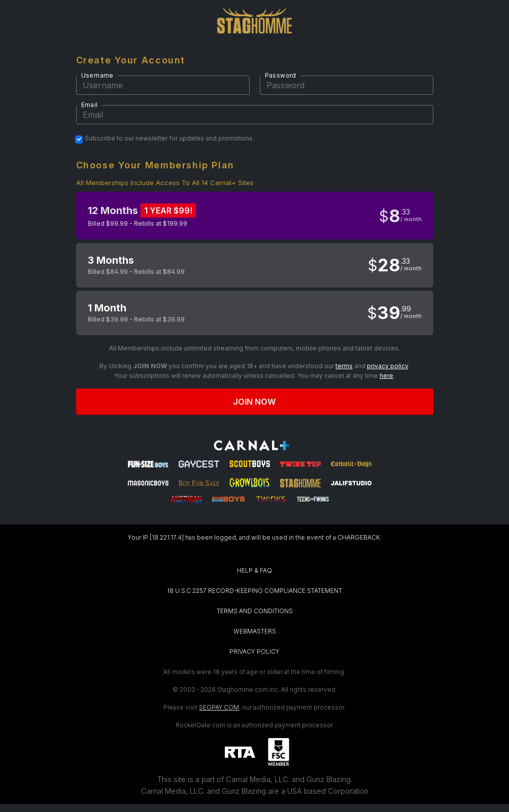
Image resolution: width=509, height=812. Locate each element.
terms (344, 366)
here (386, 376)
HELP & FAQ (254, 570)
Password (281, 75)
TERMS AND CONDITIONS (255, 611)
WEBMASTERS (255, 631)
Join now (255, 402)
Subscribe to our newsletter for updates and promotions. (169, 138)
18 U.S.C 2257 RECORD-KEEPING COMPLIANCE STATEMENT (254, 591)
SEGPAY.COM (219, 707)
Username (97, 75)
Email (90, 105)
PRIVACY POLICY (254, 651)
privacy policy (387, 366)
